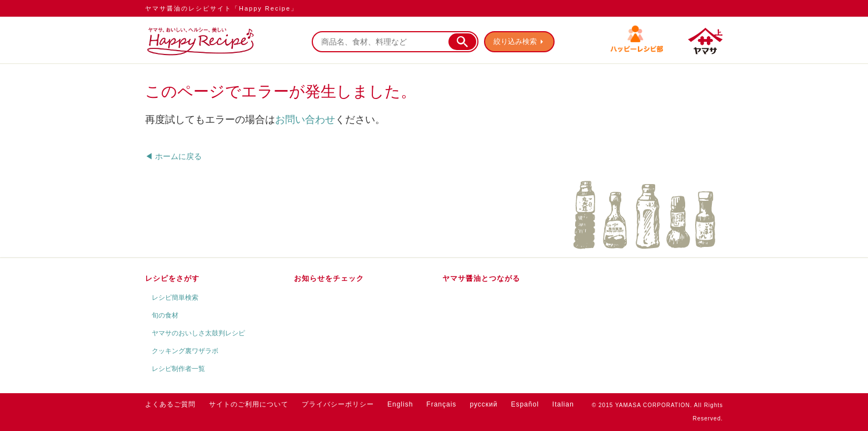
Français (441, 404)
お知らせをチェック (329, 278)
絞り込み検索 (515, 41)
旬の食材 (165, 315)
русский (483, 404)
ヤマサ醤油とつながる (481, 278)
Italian (563, 404)
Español (525, 404)
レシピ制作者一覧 (178, 369)
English (400, 404)
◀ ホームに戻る (173, 156)
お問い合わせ (305, 120)
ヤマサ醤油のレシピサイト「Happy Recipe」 (221, 8)
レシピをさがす (172, 278)
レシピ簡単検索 (175, 298)
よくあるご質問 (170, 404)
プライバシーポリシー (338, 404)
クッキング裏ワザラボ (185, 351)
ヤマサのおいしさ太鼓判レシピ (198, 333)
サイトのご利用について (249, 404)
